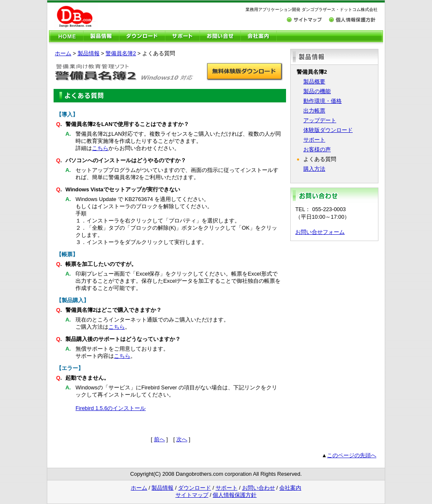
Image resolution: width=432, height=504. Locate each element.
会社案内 (290, 488)
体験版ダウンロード (328, 130)
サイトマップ (192, 495)
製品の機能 (317, 91)
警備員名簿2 (121, 53)
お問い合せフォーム (320, 232)
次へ (182, 439)
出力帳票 (314, 111)
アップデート (320, 120)
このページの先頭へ (352, 455)
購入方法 (314, 169)
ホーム (63, 53)
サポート (314, 140)
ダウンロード (194, 488)
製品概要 (314, 82)
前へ (159, 439)
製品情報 (89, 53)
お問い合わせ (259, 488)
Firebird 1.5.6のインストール (111, 408)
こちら (100, 148)
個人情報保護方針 (235, 495)
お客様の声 (317, 149)
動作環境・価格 (323, 101)
